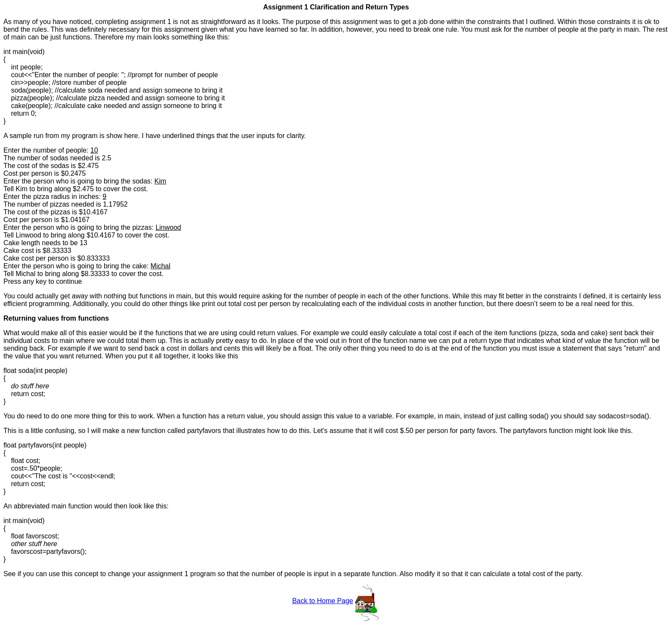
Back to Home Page (323, 601)
